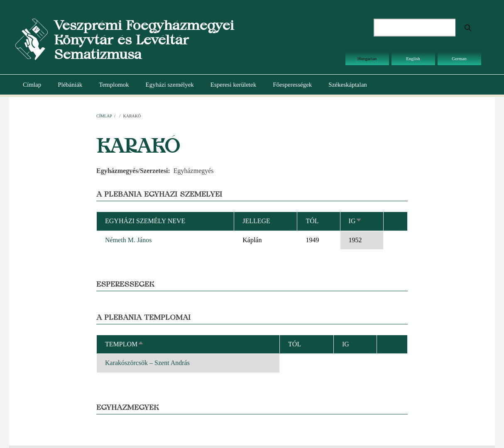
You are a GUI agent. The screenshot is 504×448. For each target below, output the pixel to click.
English (413, 58)
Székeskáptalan (347, 85)
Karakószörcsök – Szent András (147, 363)
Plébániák (70, 85)
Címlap (32, 85)
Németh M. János (128, 240)
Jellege (256, 221)
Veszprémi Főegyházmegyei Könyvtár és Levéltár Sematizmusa (144, 40)
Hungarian (367, 58)
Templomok (114, 85)
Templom (125, 344)
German (459, 58)
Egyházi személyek (170, 85)
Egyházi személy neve (145, 221)
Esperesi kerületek (233, 85)
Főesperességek (292, 85)
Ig (356, 221)
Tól (312, 221)
